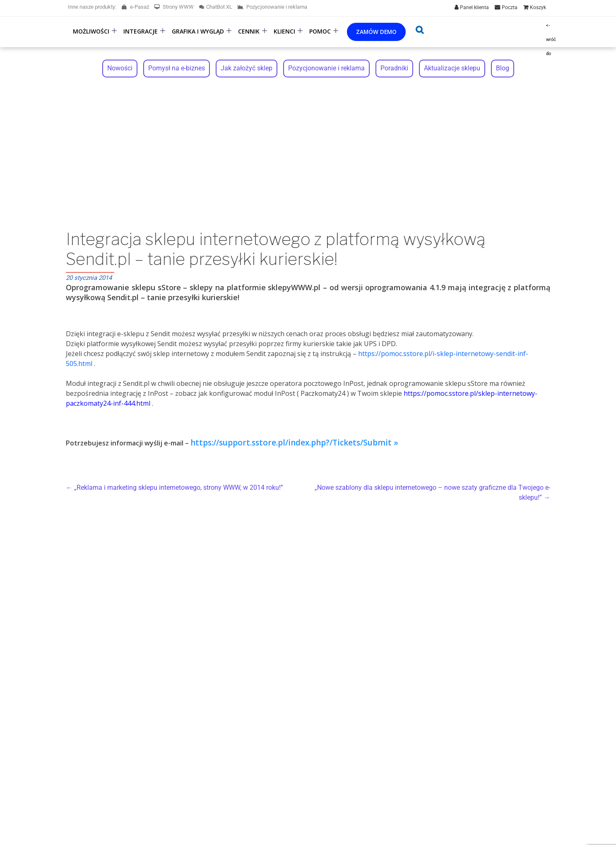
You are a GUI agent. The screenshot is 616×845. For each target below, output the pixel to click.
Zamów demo (376, 32)
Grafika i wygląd (198, 31)
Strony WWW (174, 7)
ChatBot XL (216, 7)
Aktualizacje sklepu (452, 69)
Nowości (120, 69)
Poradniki (394, 69)
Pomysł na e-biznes (177, 69)
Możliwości (91, 31)
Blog (503, 69)
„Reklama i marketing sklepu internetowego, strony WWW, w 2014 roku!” (174, 488)
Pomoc (320, 31)
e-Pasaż (135, 7)
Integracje (141, 31)
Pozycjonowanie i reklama (272, 7)
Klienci (284, 31)
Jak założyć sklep (247, 69)
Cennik (249, 31)
